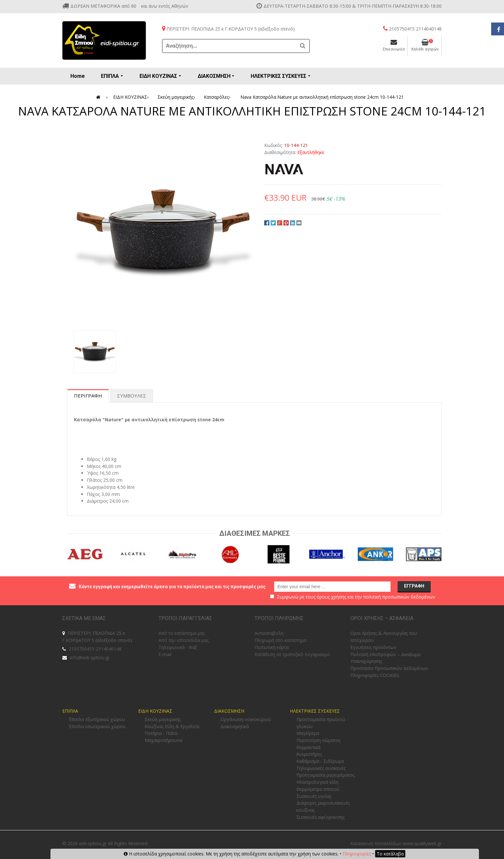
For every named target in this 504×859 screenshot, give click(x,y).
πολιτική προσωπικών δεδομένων (399, 597)
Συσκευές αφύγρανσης (320, 817)
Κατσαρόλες (218, 97)
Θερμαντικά (308, 747)
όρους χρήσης (331, 597)
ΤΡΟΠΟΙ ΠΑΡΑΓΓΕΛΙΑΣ (185, 618)
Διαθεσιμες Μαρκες (255, 533)
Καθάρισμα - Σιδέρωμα (320, 761)
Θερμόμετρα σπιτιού (318, 789)
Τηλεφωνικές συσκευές (321, 768)
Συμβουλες (132, 396)
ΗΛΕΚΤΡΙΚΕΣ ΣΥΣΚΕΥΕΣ (315, 711)
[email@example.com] (332, 587)
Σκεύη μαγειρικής (177, 97)
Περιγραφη (88, 396)
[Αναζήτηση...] (230, 46)
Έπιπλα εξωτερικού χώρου (97, 719)
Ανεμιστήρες (309, 754)
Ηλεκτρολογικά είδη (317, 782)
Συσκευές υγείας (314, 796)
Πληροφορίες (357, 854)
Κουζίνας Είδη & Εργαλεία (172, 726)
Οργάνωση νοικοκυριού (246, 719)
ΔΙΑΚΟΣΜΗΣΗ (229, 711)
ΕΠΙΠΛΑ (70, 711)
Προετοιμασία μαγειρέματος (325, 775)
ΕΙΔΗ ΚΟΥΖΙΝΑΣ (132, 97)
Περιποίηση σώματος (318, 740)
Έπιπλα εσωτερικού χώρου (97, 726)
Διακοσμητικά (235, 726)
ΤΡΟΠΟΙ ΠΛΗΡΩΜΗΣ (279, 618)
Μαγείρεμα (308, 733)
